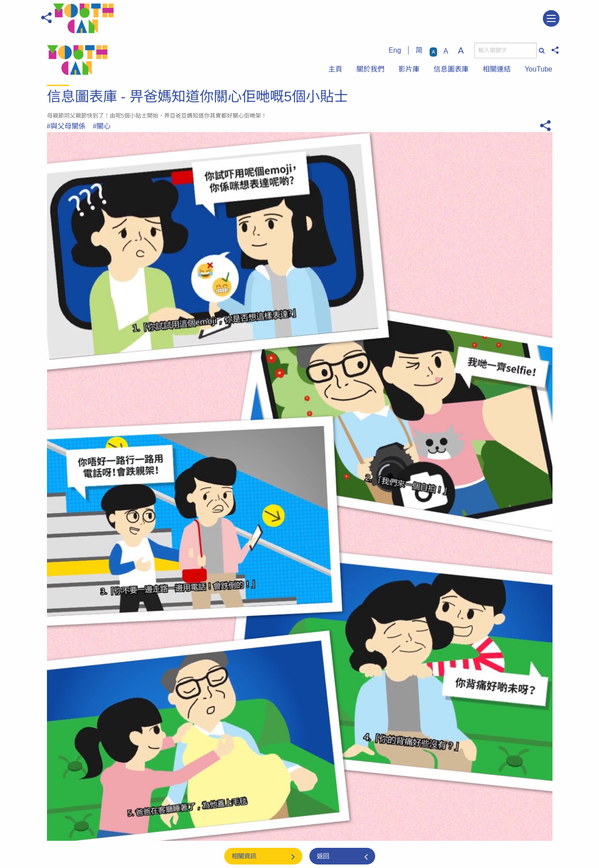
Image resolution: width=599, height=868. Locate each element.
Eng (395, 50)
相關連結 (497, 69)
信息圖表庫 (451, 69)
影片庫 (409, 69)
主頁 (335, 69)
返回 (323, 856)
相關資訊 (244, 856)
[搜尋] (506, 50)
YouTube (539, 69)
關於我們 (370, 69)
